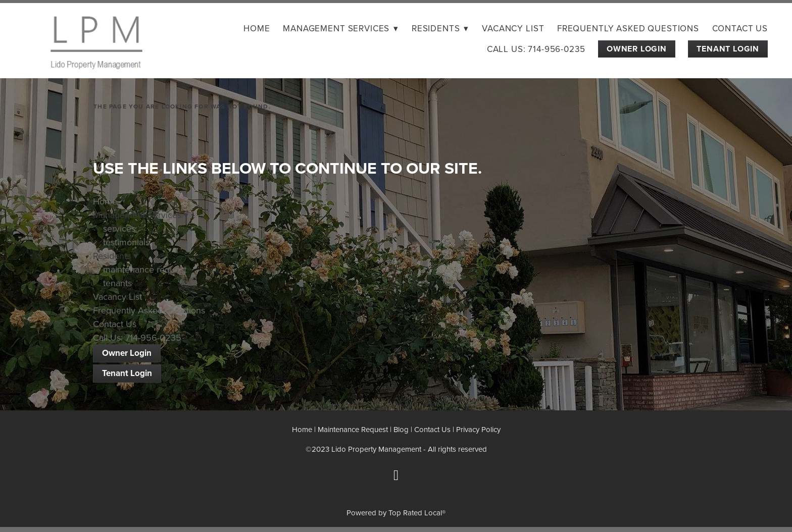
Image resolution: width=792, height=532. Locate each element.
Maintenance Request (353, 429)
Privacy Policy (478, 429)
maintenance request (145, 269)
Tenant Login (728, 49)
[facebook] (396, 475)
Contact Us (740, 28)
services (119, 228)
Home (257, 28)
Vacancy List (513, 28)
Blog (401, 429)
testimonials (126, 242)
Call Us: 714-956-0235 (536, 49)
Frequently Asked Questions (628, 28)
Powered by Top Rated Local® (396, 513)
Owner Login (637, 49)
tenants (117, 283)
